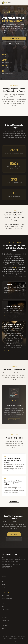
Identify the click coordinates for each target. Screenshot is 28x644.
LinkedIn (4, 623)
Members (4, 582)
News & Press (5, 620)
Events (3, 585)
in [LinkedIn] (13, 641)
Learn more (8, 298)
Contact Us (5, 617)
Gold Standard (5, 595)
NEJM (15, 269)
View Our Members (14, 539)
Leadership (5, 579)
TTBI (3, 604)
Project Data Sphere (7, 598)
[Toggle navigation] (25, 3)
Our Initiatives (14, 38)
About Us (4, 576)
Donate (4, 587)
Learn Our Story (14, 43)
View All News (14, 501)
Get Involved (14, 534)
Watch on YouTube (14, 422)
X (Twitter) (5, 626)
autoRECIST (5, 601)
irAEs (3, 607)
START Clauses (6, 609)
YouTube (4, 628)
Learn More (8, 353)
